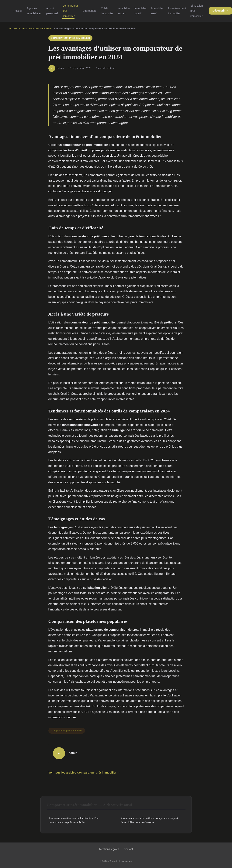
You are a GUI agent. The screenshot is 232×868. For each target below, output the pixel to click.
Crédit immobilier (107, 11)
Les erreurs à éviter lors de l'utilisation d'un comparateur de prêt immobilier (74, 820)
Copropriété (89, 11)
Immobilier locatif (141, 11)
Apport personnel (52, 11)
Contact (128, 849)
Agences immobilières (34, 11)
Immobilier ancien (124, 11)
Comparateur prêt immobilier (35, 28)
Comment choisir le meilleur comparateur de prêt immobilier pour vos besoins (150, 820)
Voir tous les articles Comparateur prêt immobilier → (84, 772)
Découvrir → (220, 11)
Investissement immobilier (177, 11)
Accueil (18, 11)
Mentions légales (109, 849)
